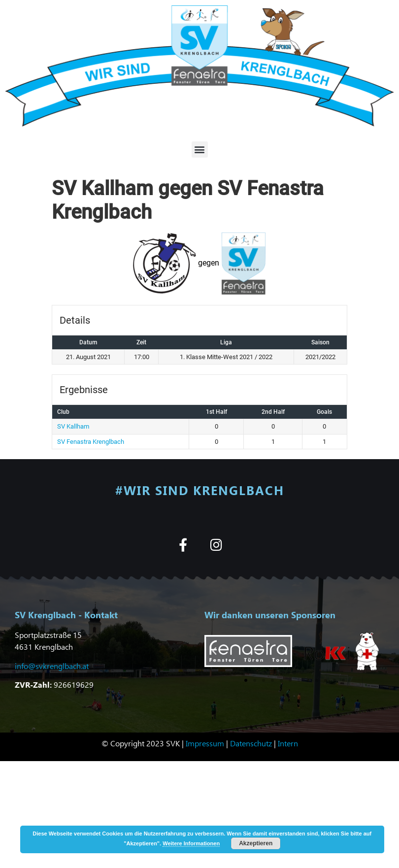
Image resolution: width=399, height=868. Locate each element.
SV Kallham (73, 426)
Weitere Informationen (191, 843)
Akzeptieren (256, 843)
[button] (200, 150)
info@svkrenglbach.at (52, 666)
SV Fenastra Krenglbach (91, 442)
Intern (288, 743)
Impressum (205, 743)
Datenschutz (251, 743)
